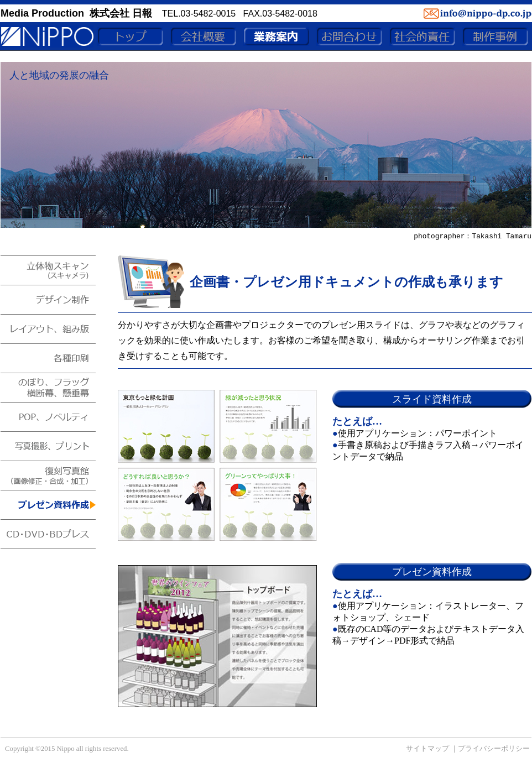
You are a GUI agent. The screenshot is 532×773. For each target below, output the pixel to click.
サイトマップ (427, 749)
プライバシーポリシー (494, 749)
